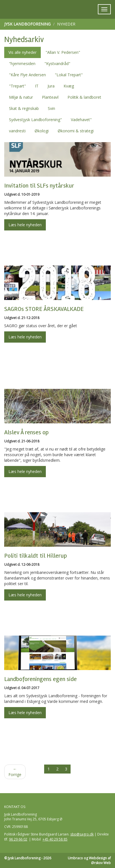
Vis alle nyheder (22, 52)
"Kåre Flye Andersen (27, 75)
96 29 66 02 (18, 839)
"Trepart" (17, 86)
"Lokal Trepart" (69, 75)
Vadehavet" (81, 120)
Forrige (15, 772)
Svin (51, 108)
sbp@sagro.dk (82, 834)
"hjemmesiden (22, 64)
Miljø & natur (21, 97)
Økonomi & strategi (76, 131)
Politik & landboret (84, 97)
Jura (51, 86)
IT (37, 86)
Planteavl (50, 97)
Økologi (42, 131)
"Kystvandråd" (57, 64)
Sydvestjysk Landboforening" (35, 120)
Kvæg (69, 86)
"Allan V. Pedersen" (63, 52)
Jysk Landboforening (27, 24)
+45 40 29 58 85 (55, 839)
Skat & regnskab (24, 108)
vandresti (17, 131)
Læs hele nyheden (25, 225)
